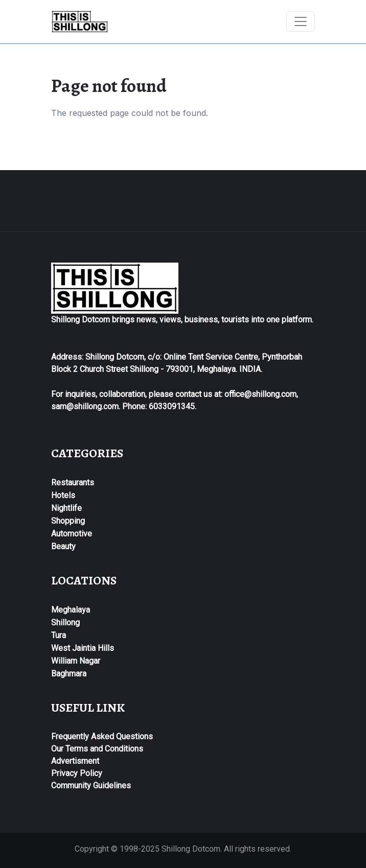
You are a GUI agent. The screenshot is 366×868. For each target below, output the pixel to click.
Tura (59, 635)
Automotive (72, 534)
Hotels (63, 495)
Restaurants (73, 483)
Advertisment (75, 761)
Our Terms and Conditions (97, 749)
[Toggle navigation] (301, 21)
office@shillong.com (260, 394)
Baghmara (69, 674)
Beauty (63, 546)
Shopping (68, 521)
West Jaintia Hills (83, 648)
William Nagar (76, 661)
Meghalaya (71, 610)
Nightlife (66, 508)
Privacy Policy (77, 773)
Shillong (65, 623)
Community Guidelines (91, 785)
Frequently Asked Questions (102, 736)
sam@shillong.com (85, 406)
